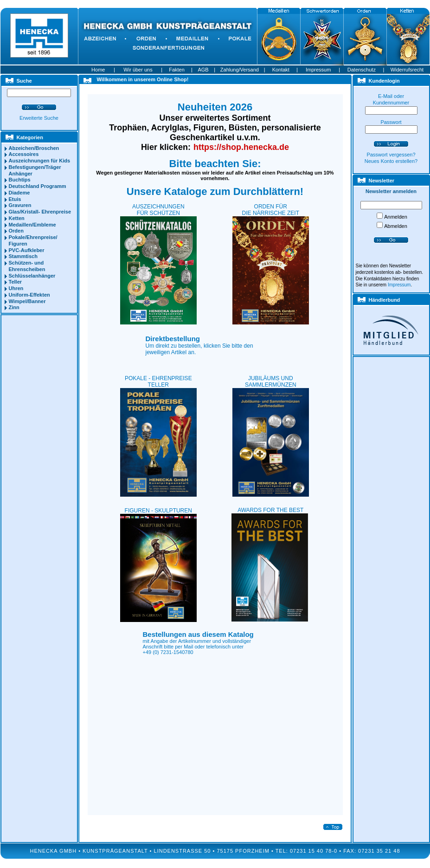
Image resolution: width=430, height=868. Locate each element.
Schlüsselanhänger (32, 276)
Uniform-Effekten (29, 295)
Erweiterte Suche (39, 118)
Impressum (318, 70)
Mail (188, 647)
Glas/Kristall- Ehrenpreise (40, 212)
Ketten (17, 218)
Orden (16, 231)
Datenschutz (362, 70)
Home (98, 70)
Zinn (14, 307)
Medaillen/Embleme (32, 225)
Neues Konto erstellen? (391, 161)
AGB (203, 70)
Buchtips (20, 180)
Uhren (16, 288)
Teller (16, 282)
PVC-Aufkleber (27, 250)
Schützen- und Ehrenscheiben (27, 266)
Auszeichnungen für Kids (40, 161)
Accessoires (24, 154)
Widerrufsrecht (407, 70)
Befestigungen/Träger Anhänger (35, 170)
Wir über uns (138, 70)
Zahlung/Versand (240, 70)
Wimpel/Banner (27, 301)
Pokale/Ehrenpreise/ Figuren (33, 240)
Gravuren (20, 205)
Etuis (15, 199)
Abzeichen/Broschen (34, 148)
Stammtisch (23, 256)
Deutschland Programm (38, 186)
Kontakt (281, 70)
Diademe (19, 193)
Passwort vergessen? (391, 155)
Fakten (177, 70)
